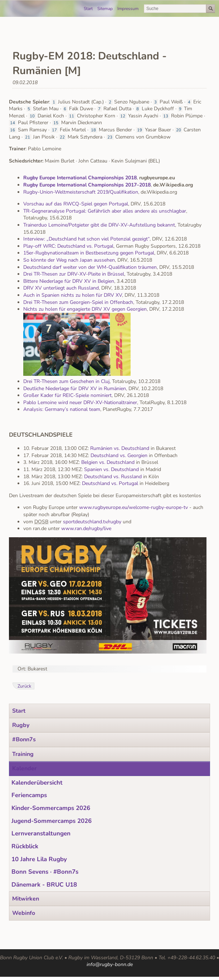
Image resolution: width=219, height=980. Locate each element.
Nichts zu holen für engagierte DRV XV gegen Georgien (85, 309)
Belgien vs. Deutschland (108, 462)
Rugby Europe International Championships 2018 (80, 178)
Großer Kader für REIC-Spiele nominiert (67, 395)
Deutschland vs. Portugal (110, 483)
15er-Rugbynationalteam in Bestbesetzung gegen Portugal (89, 253)
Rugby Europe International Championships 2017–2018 (87, 185)
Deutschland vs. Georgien (119, 455)
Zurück (24, 686)
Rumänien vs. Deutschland (120, 448)
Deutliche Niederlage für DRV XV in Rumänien (75, 389)
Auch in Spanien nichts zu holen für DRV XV (73, 295)
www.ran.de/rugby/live (86, 528)
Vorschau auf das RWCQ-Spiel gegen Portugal (76, 204)
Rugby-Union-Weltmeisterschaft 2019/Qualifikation (81, 192)
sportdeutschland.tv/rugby (91, 522)
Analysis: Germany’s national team (62, 409)
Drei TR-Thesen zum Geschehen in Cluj (66, 381)
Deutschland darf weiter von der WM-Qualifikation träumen (90, 267)
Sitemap (105, 9)
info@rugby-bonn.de (110, 964)
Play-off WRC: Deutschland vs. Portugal (68, 246)
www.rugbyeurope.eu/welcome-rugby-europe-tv (133, 507)
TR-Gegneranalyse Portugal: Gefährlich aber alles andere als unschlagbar (105, 211)
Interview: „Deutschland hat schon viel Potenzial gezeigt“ (86, 239)
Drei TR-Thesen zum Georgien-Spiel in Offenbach (78, 302)
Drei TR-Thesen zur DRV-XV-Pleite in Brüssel (74, 274)
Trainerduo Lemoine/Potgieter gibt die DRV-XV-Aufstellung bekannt (99, 225)
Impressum (128, 9)
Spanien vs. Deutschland (111, 469)
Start (88, 9)
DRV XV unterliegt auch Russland (61, 288)
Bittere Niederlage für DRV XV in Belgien (69, 281)
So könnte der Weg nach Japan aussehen (69, 260)
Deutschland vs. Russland (113, 477)
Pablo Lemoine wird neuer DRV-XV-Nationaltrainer (80, 402)
